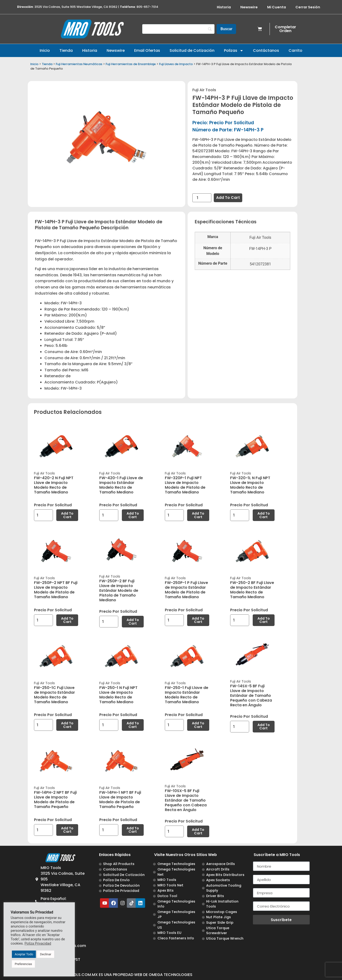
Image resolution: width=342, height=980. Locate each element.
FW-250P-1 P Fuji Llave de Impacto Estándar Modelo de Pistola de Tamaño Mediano (186, 590)
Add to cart (228, 198)
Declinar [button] (45, 954)
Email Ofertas (147, 50)
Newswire (249, 7)
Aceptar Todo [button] (24, 954)
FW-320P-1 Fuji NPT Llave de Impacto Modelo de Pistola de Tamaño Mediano (185, 485)
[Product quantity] (202, 198)
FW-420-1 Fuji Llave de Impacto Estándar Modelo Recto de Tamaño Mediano (121, 485)
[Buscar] (226, 29)
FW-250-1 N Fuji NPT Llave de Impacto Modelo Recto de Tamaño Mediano (118, 695)
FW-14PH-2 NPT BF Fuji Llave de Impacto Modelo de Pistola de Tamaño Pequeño (55, 800)
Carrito (295, 50)
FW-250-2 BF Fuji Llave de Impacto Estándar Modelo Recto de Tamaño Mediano (252, 590)
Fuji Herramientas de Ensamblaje (131, 64)
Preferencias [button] (23, 964)
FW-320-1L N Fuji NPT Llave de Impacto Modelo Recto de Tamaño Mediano (250, 485)
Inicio (45, 50)
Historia (224, 7)
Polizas (234, 51)
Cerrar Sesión (308, 7)
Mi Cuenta (277, 7)
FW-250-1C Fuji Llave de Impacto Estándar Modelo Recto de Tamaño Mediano (55, 695)
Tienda (66, 50)
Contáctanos (266, 50)
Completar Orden (285, 29)
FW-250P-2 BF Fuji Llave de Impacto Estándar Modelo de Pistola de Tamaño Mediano (119, 590)
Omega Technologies (171, 975)
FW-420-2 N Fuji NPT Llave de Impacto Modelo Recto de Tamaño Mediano (54, 485)
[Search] (178, 29)
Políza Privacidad (38, 943)
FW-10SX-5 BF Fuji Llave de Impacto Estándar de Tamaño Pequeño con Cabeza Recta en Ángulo (186, 800)
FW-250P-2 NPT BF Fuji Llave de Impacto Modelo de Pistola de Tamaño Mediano (56, 590)
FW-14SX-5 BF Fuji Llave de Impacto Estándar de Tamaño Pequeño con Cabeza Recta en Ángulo (251, 696)
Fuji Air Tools (204, 90)
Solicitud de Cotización (192, 50)
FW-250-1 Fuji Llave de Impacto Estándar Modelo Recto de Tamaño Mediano (187, 695)
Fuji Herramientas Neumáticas (79, 64)
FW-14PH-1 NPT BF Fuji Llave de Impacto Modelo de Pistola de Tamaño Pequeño (120, 800)
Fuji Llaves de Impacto (176, 64)
